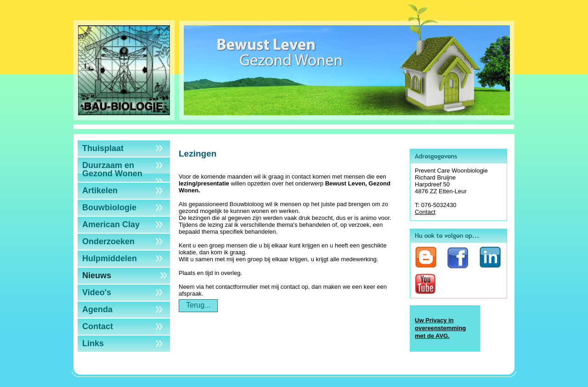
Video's (97, 292)
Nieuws (97, 275)
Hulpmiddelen (110, 258)
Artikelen (100, 191)
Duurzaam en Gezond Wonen (112, 169)
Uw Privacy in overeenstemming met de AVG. (440, 328)
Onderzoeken (108, 241)
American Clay (111, 224)
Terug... (198, 305)
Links (93, 343)
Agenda (97, 309)
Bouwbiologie (109, 208)
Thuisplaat (103, 148)
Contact (98, 326)
